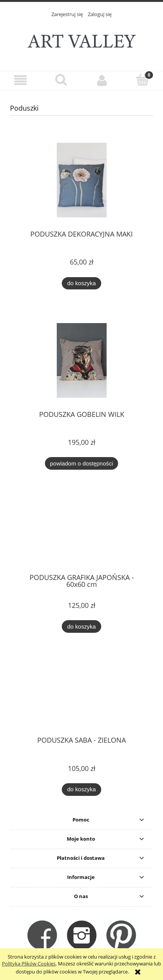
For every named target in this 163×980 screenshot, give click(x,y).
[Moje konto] (102, 80)
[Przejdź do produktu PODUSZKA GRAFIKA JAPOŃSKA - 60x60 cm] (81, 532)
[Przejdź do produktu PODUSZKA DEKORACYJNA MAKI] (81, 180)
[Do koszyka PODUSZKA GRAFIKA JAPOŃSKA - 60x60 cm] (81, 626)
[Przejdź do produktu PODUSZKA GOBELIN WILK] (81, 360)
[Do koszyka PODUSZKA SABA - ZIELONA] (81, 790)
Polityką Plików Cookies (29, 964)
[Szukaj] (61, 80)
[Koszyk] (143, 80)
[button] (20, 80)
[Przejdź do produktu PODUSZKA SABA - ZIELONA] (81, 695)
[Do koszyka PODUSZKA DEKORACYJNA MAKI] (81, 283)
